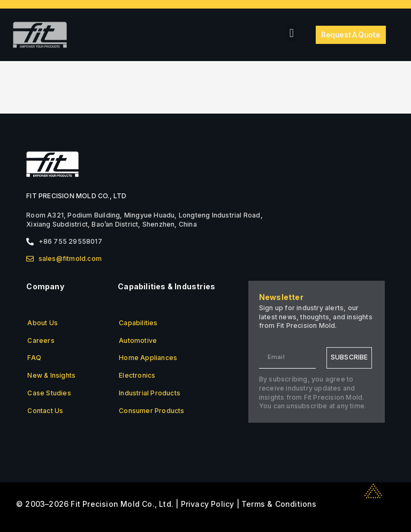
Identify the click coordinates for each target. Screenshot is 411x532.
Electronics (137, 375)
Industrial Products (150, 393)
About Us (43, 323)
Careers (41, 340)
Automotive (138, 340)
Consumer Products (151, 411)
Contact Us (45, 411)
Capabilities (138, 323)
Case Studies (49, 393)
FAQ (34, 358)
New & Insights (51, 375)
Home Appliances (148, 358)
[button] (291, 33)
